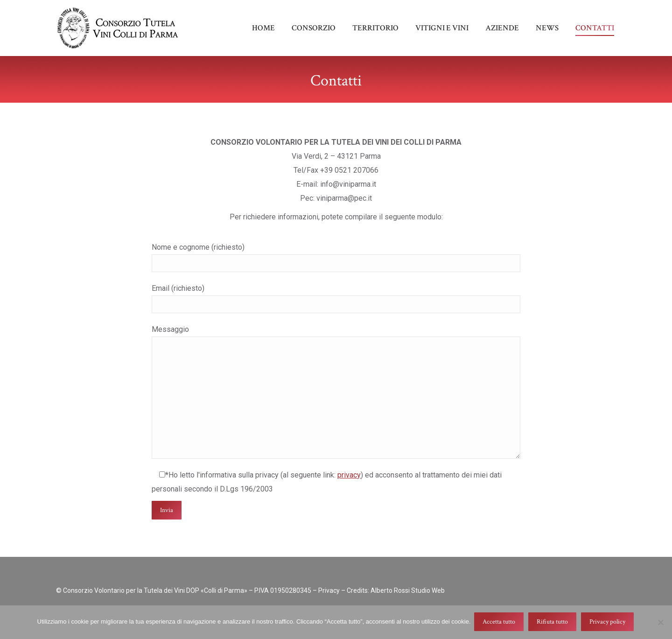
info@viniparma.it (592, 9)
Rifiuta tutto (554, 623)
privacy (349, 492)
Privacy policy (609, 623)
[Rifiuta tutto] (660, 623)
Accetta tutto (500, 623)
